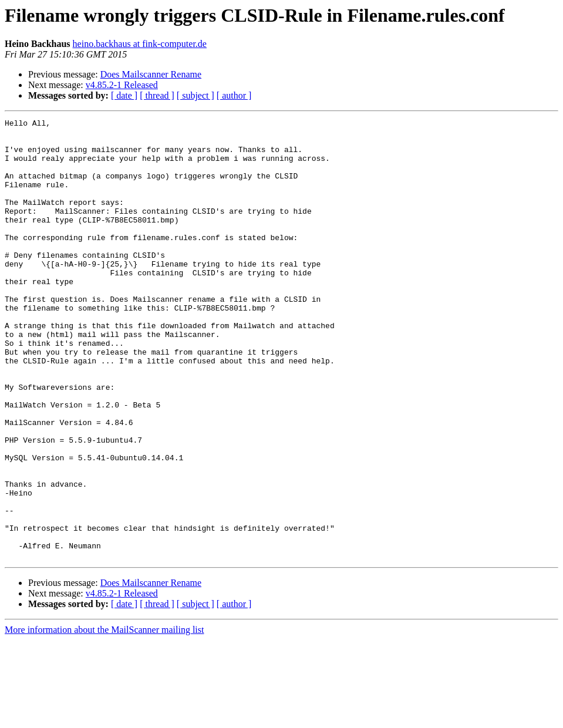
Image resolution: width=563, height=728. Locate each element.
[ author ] (234, 95)
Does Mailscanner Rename (151, 74)
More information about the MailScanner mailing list (104, 718)
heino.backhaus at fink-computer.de (140, 44)
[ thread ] (157, 95)
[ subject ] (195, 95)
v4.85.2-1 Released (122, 85)
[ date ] (124, 95)
